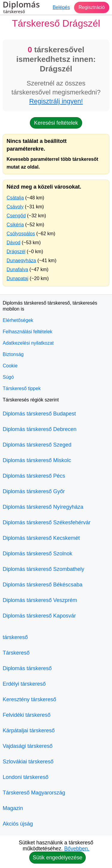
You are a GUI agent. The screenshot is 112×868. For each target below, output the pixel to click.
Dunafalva (17, 269)
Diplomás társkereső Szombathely (43, 569)
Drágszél (16, 252)
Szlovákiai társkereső (28, 762)
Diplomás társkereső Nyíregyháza (43, 507)
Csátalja (15, 198)
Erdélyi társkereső (24, 684)
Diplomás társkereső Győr (34, 491)
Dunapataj (17, 278)
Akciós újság (18, 824)
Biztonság (13, 354)
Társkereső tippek (22, 388)
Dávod (13, 243)
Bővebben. (77, 849)
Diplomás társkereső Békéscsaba (43, 585)
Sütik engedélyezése (57, 858)
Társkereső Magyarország (34, 793)
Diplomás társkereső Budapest (39, 414)
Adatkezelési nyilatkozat (28, 343)
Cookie (10, 366)
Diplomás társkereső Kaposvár (39, 616)
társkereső (15, 637)
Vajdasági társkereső (28, 746)
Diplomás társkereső (27, 668)
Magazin (13, 808)
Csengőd (16, 216)
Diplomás (21, 8)
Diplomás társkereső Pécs (34, 476)
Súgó (8, 377)
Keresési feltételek (56, 123)
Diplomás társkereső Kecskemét (41, 538)
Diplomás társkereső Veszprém (40, 600)
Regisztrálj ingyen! (56, 101)
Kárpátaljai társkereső (29, 731)
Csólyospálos (21, 234)
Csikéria (15, 225)
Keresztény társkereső (29, 699)
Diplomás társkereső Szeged (37, 445)
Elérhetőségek (18, 320)
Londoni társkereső (26, 777)
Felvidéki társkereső (27, 715)
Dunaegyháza (21, 260)
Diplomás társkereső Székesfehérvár (47, 522)
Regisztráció (92, 7)
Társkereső (16, 653)
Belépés (61, 7)
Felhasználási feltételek (27, 332)
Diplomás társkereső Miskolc (37, 460)
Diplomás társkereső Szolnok (37, 554)
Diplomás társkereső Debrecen (40, 429)
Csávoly (15, 207)
